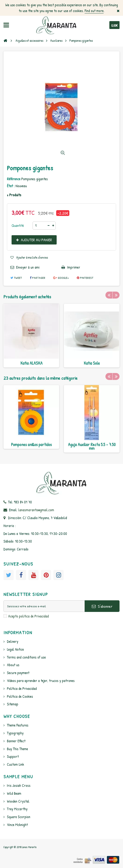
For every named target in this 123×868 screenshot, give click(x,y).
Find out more (94, 11)
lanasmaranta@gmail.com (36, 510)
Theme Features (18, 725)
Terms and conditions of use (26, 657)
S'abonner (102, 606)
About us (13, 665)
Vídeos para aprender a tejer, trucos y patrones (41, 681)
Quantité (18, 225)
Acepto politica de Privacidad (28, 616)
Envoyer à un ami (28, 267)
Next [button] (116, 295)
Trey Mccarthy (17, 809)
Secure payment (18, 673)
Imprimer (74, 267)
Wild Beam (14, 793)
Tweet (16, 278)
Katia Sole (92, 363)
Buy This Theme (17, 749)
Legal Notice (15, 649)
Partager (38, 278)
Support (13, 756)
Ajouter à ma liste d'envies (32, 257)
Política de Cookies (20, 696)
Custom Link (15, 764)
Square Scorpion (19, 817)
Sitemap (13, 704)
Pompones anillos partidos (31, 445)
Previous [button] (109, 295)
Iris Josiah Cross (19, 785)
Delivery (13, 641)
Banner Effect (16, 741)
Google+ (61, 278)
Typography (15, 733)
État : (11, 186)
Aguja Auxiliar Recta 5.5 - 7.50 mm (92, 446)
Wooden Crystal (18, 801)
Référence (14, 179)
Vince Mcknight (17, 825)
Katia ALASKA (31, 363)
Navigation (6, 25)
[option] (31, 336)
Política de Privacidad (22, 688)
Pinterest (85, 278)
